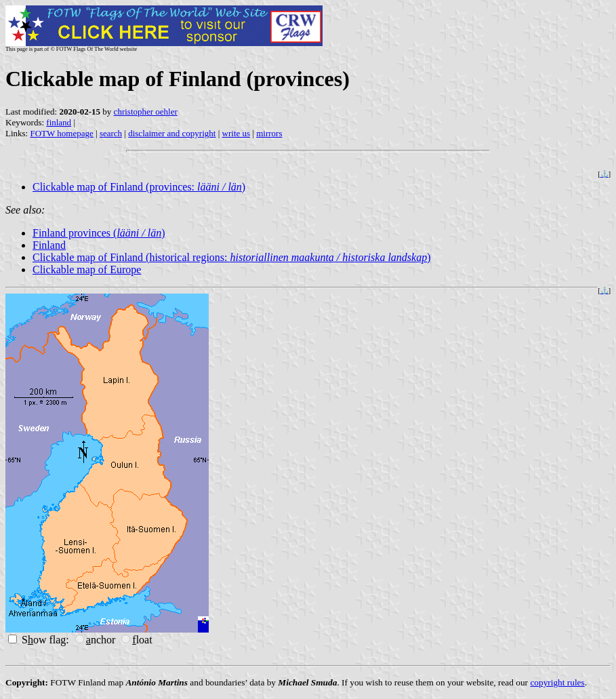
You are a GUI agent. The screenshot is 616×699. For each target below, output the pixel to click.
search (111, 133)
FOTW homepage (61, 133)
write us (237, 133)
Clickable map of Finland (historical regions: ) (232, 257)
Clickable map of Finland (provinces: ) (139, 187)
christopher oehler (146, 112)
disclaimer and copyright (172, 133)
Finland (49, 245)
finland (59, 122)
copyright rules (557, 682)
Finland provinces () (99, 233)
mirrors (269, 133)
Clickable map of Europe (87, 269)
